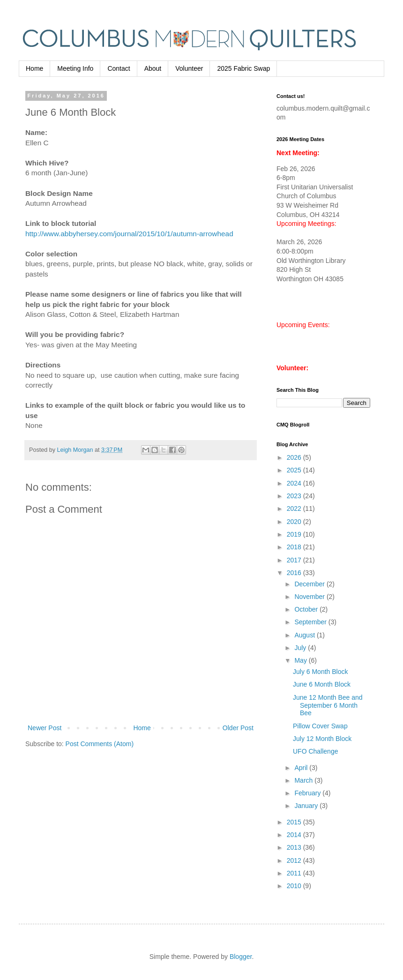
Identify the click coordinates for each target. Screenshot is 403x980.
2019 (295, 534)
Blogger (241, 957)
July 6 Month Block (321, 672)
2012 (295, 860)
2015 (295, 822)
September (311, 622)
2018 (295, 547)
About (153, 68)
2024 (295, 483)
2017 (295, 560)
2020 (295, 522)
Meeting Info (75, 68)
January (307, 806)
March (304, 780)
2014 (295, 835)
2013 (295, 847)
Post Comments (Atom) (100, 744)
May (301, 660)
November (310, 597)
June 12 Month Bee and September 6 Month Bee (328, 705)
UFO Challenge (316, 751)
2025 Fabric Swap (243, 68)
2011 (295, 873)
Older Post (238, 728)
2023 (295, 496)
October (307, 609)
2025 (295, 470)
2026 (295, 457)
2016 (295, 573)
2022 (295, 509)
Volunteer (189, 68)
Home (34, 68)
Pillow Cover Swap (320, 726)
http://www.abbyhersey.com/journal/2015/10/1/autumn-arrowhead (129, 234)
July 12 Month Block (322, 739)
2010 (295, 886)
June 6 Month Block (322, 684)
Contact (119, 68)
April (302, 768)
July (301, 648)
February (308, 793)
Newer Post (45, 728)
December (310, 584)
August (305, 635)
